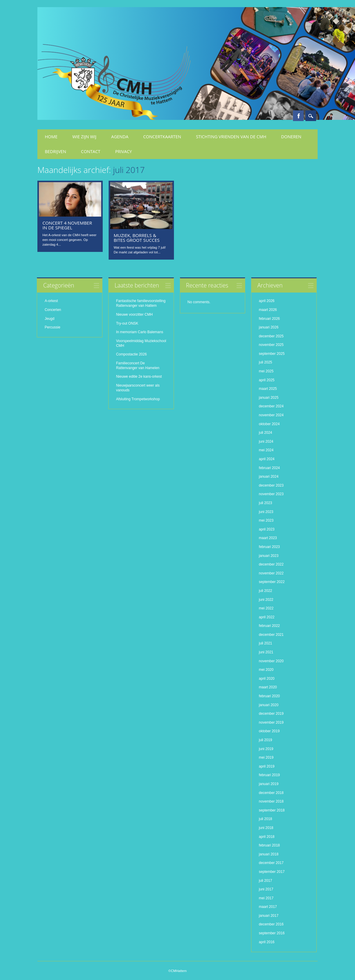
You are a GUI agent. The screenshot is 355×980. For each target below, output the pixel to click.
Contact (91, 151)
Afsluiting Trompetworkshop (138, 399)
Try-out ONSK (127, 323)
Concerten (53, 310)
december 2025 (271, 336)
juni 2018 (266, 828)
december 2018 (271, 793)
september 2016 (272, 933)
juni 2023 (266, 512)
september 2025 (272, 354)
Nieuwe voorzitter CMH (134, 315)
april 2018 (267, 837)
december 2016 (271, 924)
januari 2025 (269, 398)
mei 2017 (266, 898)
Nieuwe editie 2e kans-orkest (139, 377)
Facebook (298, 116)
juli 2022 (266, 591)
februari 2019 (269, 775)
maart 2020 (268, 687)
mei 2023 (266, 520)
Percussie (52, 327)
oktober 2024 (269, 424)
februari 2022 (269, 626)
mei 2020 (266, 670)
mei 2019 (266, 757)
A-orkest (51, 301)
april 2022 (267, 617)
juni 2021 (266, 652)
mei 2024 (266, 450)
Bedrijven (56, 151)
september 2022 (272, 582)
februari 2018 (269, 845)
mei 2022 (266, 608)
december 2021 (271, 635)
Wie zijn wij (84, 137)
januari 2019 (269, 784)
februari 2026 (269, 319)
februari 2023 (269, 547)
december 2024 (271, 406)
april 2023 (267, 529)
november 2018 (271, 801)
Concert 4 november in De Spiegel (67, 225)
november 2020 (271, 661)
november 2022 (271, 573)
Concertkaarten (162, 137)
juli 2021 (266, 643)
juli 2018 (266, 819)
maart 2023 (268, 538)
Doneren (291, 137)
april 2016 (267, 942)
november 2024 (271, 415)
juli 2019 (266, 740)
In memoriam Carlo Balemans (140, 332)
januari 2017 (269, 916)
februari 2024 (269, 468)
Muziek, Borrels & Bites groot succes (137, 238)
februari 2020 (269, 696)
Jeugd (49, 319)
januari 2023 (269, 556)
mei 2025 (266, 371)
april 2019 (267, 766)
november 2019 (271, 722)
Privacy (123, 151)
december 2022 (271, 564)
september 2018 (272, 810)
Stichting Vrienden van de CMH (231, 137)
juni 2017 (266, 889)
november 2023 (271, 494)
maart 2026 (268, 310)
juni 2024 (266, 441)
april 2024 (267, 459)
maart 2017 (268, 907)
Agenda (120, 137)
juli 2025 (266, 362)
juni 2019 (266, 749)
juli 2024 (266, 433)
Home (51, 137)
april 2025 (267, 380)
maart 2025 (268, 389)
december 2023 (271, 485)
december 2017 (271, 863)
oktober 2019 (269, 731)
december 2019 (271, 714)
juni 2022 (266, 600)
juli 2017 (266, 881)
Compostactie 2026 (131, 354)
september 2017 (272, 872)
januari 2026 (269, 327)
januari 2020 (269, 705)
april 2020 (267, 679)
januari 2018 (269, 854)
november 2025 (271, 345)
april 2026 (267, 301)
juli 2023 (266, 503)
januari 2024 (269, 477)
